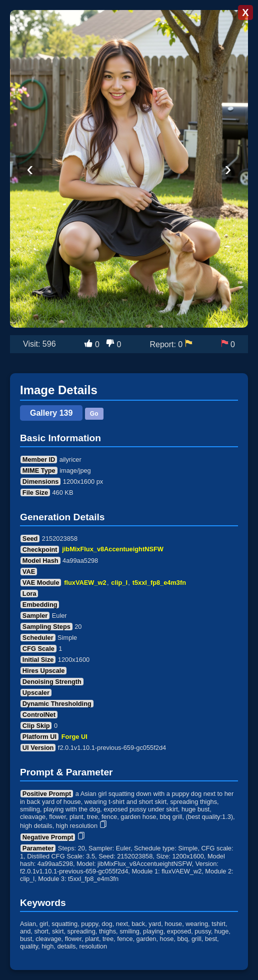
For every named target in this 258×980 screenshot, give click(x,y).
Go (94, 414)
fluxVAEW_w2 (85, 583)
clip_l (119, 583)
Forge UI (74, 737)
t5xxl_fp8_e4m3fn (159, 583)
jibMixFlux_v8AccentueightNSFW (113, 550)
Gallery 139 (51, 413)
